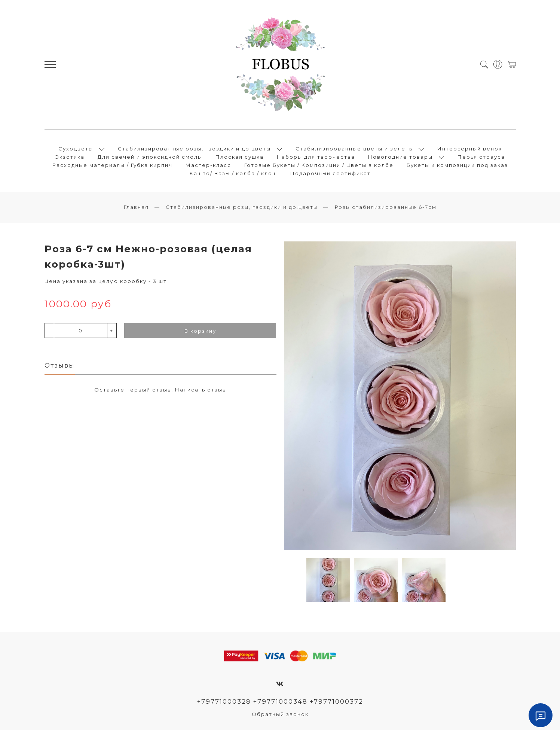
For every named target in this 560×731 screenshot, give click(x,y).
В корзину (200, 332)
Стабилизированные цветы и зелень (354, 149)
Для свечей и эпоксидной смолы (150, 157)
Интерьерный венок (470, 149)
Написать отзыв (201, 390)
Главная (136, 208)
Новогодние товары (400, 157)
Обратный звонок (280, 715)
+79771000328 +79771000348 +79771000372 (280, 702)
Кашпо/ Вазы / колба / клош (233, 174)
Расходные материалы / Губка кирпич (112, 165)
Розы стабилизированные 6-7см (385, 208)
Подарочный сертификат (331, 174)
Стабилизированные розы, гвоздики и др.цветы (194, 149)
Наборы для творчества (316, 157)
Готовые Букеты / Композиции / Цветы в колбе (319, 165)
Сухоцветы (76, 149)
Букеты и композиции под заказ (457, 165)
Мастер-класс (208, 165)
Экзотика (70, 157)
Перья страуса (481, 157)
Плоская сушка (240, 157)
